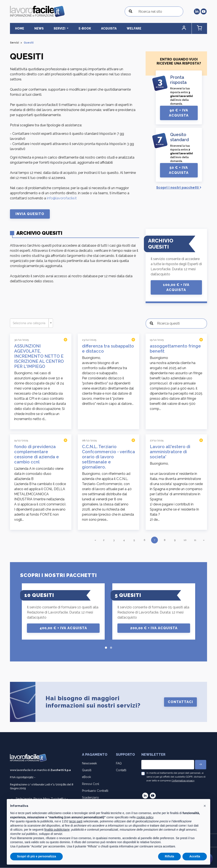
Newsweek (89, 764)
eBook (86, 777)
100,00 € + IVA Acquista (176, 288)
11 (195, 540)
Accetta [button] (195, 856)
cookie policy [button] (145, 817)
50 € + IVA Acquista (179, 170)
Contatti (121, 770)
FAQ (119, 764)
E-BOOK (73, 28)
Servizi (14, 43)
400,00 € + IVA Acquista (63, 628)
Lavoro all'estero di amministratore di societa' (170, 452)
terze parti (76, 821)
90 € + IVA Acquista (179, 113)
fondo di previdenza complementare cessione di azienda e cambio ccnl (37, 454)
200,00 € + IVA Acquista (154, 628)
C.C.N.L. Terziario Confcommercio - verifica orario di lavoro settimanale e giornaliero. (108, 457)
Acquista (94, 28)
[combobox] (31, 323)
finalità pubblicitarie (57, 830)
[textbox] (30, 323)
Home (18, 28)
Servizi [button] (51, 28)
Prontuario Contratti (95, 791)
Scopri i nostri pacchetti (179, 188)
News (34, 28)
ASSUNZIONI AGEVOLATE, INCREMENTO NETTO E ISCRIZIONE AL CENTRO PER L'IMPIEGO (39, 356)
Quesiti (87, 770)
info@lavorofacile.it (62, 198)
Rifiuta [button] (170, 856)
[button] (189, 29)
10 (185, 540)
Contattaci (180, 702)
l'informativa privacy (183, 781)
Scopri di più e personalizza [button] (36, 856)
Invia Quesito (30, 214)
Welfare (116, 28)
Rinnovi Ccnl (91, 784)
